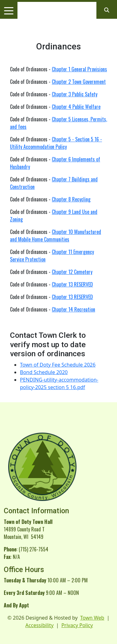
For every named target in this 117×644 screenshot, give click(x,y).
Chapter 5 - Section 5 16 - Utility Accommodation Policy (56, 143)
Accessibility (39, 625)
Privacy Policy (77, 625)
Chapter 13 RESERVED (72, 284)
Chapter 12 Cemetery (72, 272)
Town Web (92, 618)
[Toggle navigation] (9, 10)
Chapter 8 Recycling (71, 199)
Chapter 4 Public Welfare (76, 107)
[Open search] (107, 10)
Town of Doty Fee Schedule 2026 (58, 365)
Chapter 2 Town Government (79, 82)
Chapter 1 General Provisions (79, 69)
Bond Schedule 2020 (44, 372)
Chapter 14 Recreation (73, 309)
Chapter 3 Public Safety (75, 94)
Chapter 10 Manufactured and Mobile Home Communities (56, 236)
